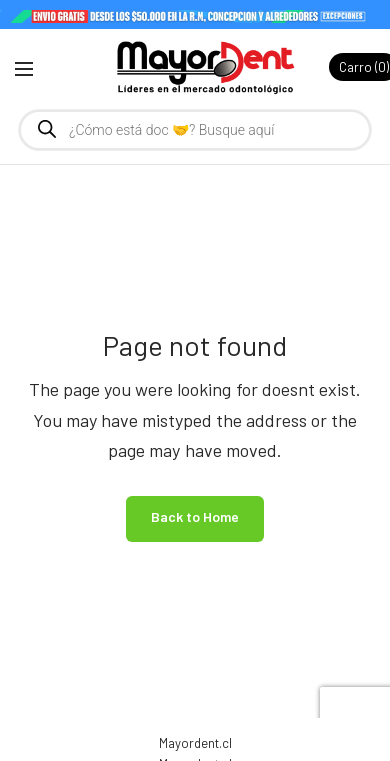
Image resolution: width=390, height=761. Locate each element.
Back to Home (195, 516)
